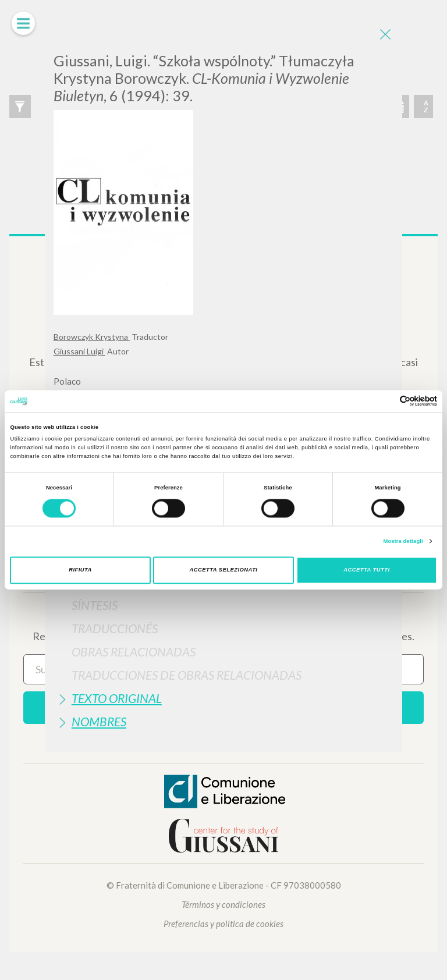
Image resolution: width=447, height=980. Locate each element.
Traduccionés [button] (115, 628)
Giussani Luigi (79, 351)
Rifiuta (80, 570)
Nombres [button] (99, 721)
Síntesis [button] (95, 605)
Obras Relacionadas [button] (134, 651)
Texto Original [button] (117, 698)
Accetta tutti (366, 570)
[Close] (385, 35)
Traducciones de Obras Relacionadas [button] (187, 675)
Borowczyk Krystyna (92, 337)
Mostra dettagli (403, 541)
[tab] (223, 605)
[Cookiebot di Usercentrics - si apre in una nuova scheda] (386, 401)
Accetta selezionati (224, 570)
